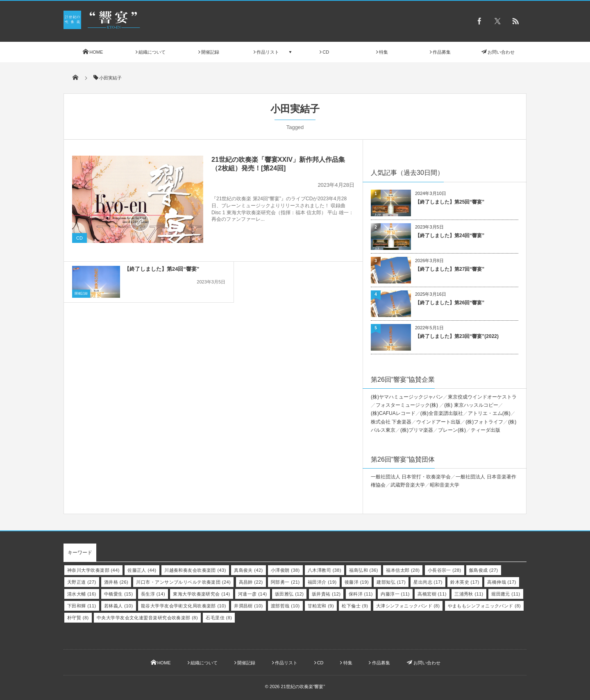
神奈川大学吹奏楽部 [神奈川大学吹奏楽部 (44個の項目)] (93, 570)
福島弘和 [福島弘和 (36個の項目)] (364, 570)
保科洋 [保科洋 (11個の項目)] (361, 594)
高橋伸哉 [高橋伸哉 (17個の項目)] (502, 582)
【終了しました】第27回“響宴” (450, 269)
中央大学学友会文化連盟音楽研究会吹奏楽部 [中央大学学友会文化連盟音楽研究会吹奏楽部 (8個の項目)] (147, 618)
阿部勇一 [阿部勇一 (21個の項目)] (285, 582)
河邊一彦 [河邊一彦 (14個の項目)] (253, 594)
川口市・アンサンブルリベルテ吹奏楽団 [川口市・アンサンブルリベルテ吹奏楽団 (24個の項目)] (183, 582)
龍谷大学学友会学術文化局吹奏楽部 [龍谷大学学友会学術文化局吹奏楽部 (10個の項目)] (184, 606)
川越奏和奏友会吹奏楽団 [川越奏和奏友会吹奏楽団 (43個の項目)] (195, 570)
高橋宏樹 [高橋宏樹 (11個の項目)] (432, 594)
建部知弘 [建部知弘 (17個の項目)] (391, 582)
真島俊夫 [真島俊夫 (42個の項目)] (248, 570)
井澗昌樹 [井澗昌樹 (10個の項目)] (248, 606)
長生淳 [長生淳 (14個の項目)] (153, 594)
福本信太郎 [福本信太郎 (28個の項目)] (403, 570)
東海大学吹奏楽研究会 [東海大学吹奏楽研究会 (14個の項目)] (201, 594)
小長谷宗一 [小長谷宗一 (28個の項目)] (445, 570)
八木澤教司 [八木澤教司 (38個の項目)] (324, 570)
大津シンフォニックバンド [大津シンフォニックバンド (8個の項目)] (408, 606)
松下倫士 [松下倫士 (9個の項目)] (355, 606)
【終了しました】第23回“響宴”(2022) (457, 336)
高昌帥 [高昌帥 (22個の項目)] (251, 582)
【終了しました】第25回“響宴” (450, 202)
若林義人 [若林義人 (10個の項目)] (119, 606)
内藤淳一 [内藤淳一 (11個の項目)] (395, 594)
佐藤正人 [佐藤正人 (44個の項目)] (142, 570)
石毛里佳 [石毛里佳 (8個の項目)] (219, 618)
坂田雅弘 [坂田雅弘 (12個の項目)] (289, 594)
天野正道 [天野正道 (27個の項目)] (82, 582)
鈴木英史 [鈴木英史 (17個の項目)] (465, 582)
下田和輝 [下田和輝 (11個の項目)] (82, 606)
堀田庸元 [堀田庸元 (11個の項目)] (506, 594)
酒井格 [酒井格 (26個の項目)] (116, 582)
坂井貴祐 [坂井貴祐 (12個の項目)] (326, 594)
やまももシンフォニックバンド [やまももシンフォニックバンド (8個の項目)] (484, 606)
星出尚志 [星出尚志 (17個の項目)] (428, 582)
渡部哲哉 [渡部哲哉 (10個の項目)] (285, 606)
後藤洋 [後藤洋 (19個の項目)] (357, 582)
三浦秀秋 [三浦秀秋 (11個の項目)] (469, 594)
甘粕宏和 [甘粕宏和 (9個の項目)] (321, 606)
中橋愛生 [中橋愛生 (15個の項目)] (119, 594)
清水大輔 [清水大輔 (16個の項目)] (82, 594)
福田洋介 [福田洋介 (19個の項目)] (322, 582)
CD (79, 238)
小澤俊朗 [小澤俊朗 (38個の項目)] (285, 570)
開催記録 (81, 283)
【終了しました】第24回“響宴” (162, 258)
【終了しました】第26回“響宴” (450, 303)
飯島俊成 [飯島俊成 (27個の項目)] (484, 570)
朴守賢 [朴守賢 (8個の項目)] (78, 618)
